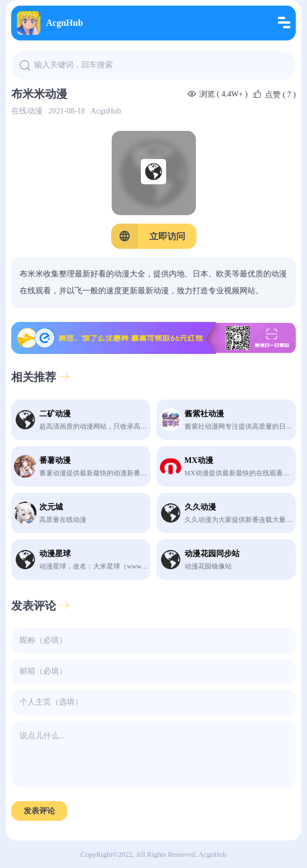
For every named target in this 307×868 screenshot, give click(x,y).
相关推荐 (41, 377)
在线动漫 (27, 111)
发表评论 (41, 606)
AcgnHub (50, 23)
